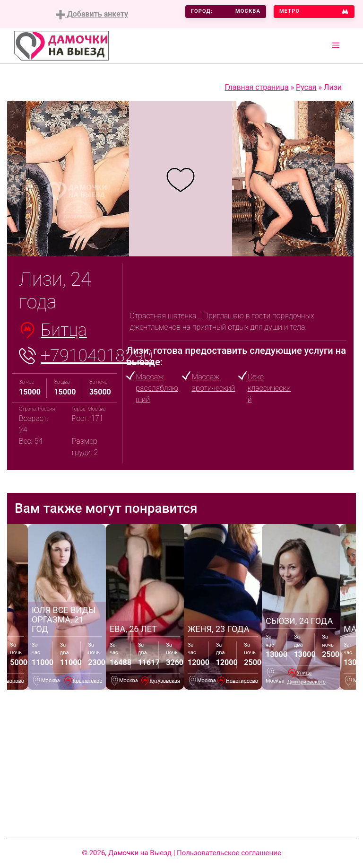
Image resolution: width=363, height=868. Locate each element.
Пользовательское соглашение (229, 853)
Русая (306, 87)
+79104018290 (97, 356)
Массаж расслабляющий (157, 388)
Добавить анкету (92, 14)
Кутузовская (165, 680)
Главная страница (256, 87)
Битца (64, 330)
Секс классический (269, 388)
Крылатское (87, 680)
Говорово (13, 680)
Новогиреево (242, 680)
